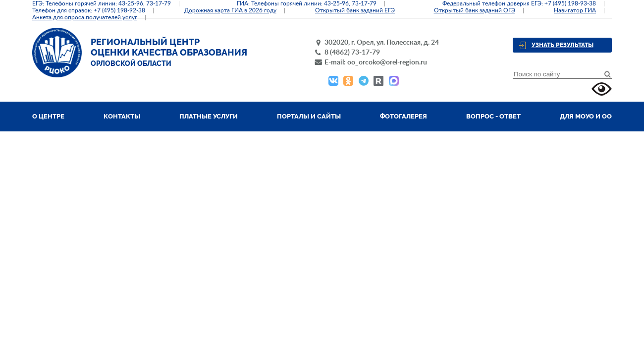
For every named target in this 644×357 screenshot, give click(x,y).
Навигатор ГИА (575, 10)
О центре (48, 116)
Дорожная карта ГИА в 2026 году (230, 10)
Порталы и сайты (309, 116)
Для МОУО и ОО (586, 116)
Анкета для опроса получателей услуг (85, 17)
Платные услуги (209, 116)
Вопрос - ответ (493, 116)
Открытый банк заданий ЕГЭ (355, 10)
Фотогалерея (403, 116)
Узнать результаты (563, 45)
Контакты (122, 116)
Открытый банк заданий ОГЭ (475, 10)
